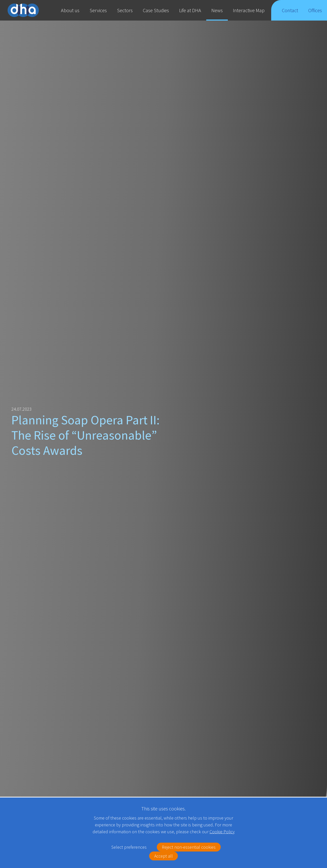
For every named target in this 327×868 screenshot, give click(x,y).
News (217, 10)
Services (98, 10)
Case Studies (156, 10)
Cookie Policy (222, 832)
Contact (290, 14)
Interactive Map (249, 10)
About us (70, 10)
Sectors (125, 10)
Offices (315, 14)
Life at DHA (190, 10)
